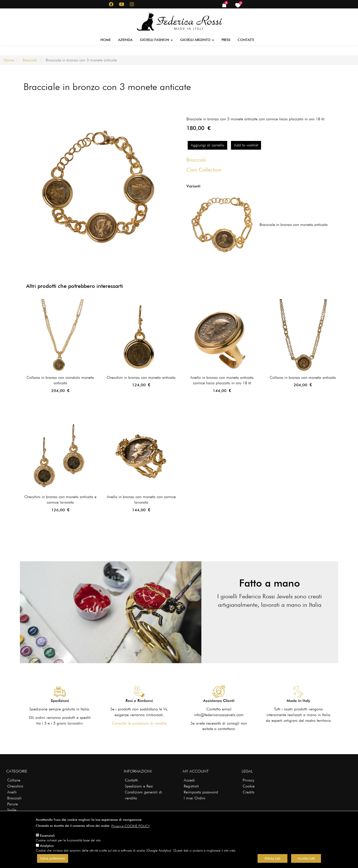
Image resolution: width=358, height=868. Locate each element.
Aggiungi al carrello (207, 145)
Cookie (249, 786)
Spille (12, 810)
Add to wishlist (246, 145)
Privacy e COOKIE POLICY (131, 826)
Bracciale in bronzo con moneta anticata (294, 225)
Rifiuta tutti (273, 858)
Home (106, 40)
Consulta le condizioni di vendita (139, 723)
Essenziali (47, 835)
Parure (13, 804)
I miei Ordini (195, 798)
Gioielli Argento (197, 40)
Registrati (191, 786)
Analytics (47, 846)
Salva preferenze (53, 858)
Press (226, 40)
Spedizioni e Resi (139, 786)
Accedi (189, 780)
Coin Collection (204, 170)
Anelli (12, 792)
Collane (14, 780)
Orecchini (15, 786)
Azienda (125, 40)
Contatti (246, 40)
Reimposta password (201, 792)
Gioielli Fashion (156, 40)
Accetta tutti (306, 858)
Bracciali (30, 60)
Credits (248, 792)
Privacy (248, 780)
